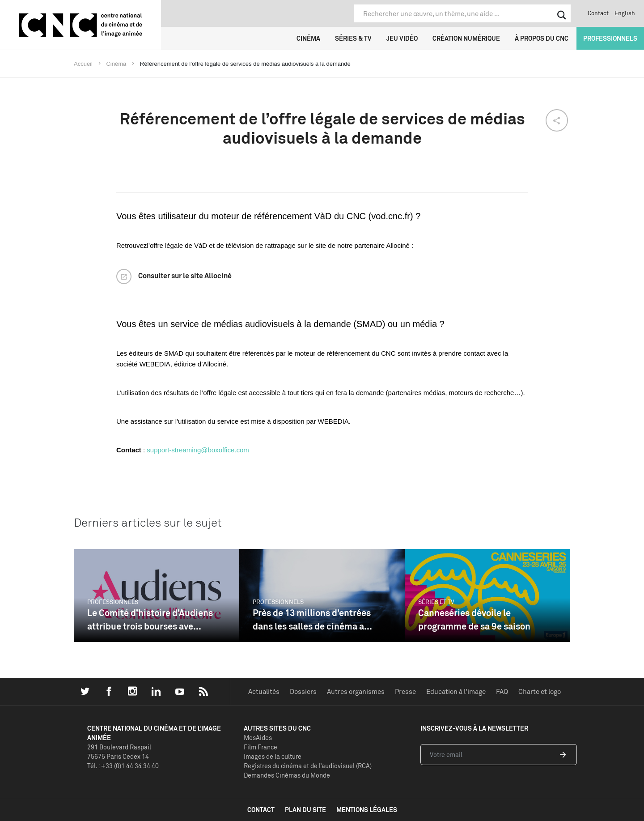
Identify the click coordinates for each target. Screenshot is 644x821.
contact (261, 810)
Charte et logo (540, 691)
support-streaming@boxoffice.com (198, 450)
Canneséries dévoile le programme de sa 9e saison (474, 619)
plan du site (305, 810)
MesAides (258, 738)
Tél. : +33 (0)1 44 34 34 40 (123, 766)
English (625, 13)
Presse (405, 691)
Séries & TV (353, 38)
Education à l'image (456, 691)
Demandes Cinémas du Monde (287, 775)
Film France (261, 747)
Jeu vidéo (402, 38)
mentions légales (367, 810)
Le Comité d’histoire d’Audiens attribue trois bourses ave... (150, 619)
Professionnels (610, 38)
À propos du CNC (542, 38)
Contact (598, 13)
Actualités (264, 691)
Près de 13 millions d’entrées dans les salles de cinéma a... (312, 619)
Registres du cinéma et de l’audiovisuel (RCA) (308, 766)
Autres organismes (356, 691)
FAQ (502, 691)
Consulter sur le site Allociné (185, 276)
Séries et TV (436, 602)
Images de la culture (273, 756)
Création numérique (466, 38)
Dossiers (303, 691)
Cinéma (308, 38)
